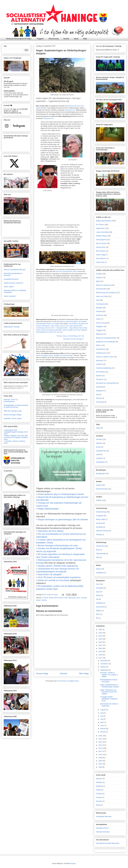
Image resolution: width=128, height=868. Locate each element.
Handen (99, 485)
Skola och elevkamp (103, 285)
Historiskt (99, 387)
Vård (98, 300)
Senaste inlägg (42, 674)
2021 (100, 645)
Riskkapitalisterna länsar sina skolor (109, 681)
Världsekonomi (101, 353)
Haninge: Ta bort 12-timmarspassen (11, 400)
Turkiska (99, 794)
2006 (100, 767)
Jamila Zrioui (100, 247)
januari (103, 732)
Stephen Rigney (102, 236)
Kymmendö (100, 607)
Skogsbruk (100, 391)
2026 (100, 630)
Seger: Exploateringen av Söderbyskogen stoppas (109, 686)
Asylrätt (99, 278)
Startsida (64, 674)
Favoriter (45, 598)
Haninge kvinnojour (103, 832)
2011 (100, 751)
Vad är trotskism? (10, 296)
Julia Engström (101, 240)
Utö (97, 599)
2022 (100, 642)
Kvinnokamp (100, 304)
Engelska (99, 786)
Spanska (99, 779)
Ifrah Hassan (100, 251)
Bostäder (99, 308)
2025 (100, 633)
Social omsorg (101, 323)
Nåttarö (99, 611)
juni (102, 716)
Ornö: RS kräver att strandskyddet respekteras (59, 577)
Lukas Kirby (100, 262)
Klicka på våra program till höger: (19, 39)
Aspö (98, 592)
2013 (100, 745)
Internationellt (101, 289)
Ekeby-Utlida (100, 519)
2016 (100, 736)
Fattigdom (100, 327)
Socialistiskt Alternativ (104, 816)
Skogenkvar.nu (70, 110)
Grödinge (99, 527)
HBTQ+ (99, 345)
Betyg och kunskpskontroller (106, 338)
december (104, 661)
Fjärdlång (99, 603)
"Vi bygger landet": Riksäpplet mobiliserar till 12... (109, 699)
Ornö (98, 584)
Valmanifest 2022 (11, 430)
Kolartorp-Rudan (102, 489)
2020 (100, 648)
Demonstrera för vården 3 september (109, 705)
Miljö (85, 39)
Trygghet (40, 39)
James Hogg (100, 255)
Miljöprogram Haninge (12, 327)
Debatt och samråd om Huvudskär (54, 580)
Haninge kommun (102, 828)
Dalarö (98, 569)
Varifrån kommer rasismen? (14, 283)
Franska (99, 797)
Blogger (73, 863)
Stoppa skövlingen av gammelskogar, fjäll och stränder (63, 520)
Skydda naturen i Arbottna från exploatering (58, 566)
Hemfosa (99, 523)
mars (102, 725)
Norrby (98, 447)
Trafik (98, 319)
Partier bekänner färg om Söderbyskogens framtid (61, 494)
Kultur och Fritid (102, 296)
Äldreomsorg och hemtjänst (106, 293)
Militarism (99, 334)
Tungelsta (99, 516)
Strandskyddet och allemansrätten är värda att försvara (16, 406)
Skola (76, 39)
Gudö (98, 454)
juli (102, 713)
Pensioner (100, 379)
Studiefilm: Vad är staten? (13, 418)
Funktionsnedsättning (104, 368)
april (102, 722)
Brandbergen (101, 474)
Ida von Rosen (101, 243)
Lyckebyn (99, 458)
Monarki (99, 398)
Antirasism (100, 315)
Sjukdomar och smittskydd (105, 342)
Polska (98, 790)
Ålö (97, 618)
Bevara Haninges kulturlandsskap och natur (58, 546)
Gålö (98, 557)
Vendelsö (99, 439)
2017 (100, 658)
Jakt (97, 394)
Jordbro (99, 500)
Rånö (98, 614)
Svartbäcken (100, 462)
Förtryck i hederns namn (105, 357)
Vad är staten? (9, 287)
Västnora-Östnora (102, 531)
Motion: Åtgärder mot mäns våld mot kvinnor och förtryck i (16, 437)
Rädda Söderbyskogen (48, 509)
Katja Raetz (100, 228)
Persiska (99, 801)
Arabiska (99, 782)
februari (103, 729)
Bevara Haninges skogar (13, 415)
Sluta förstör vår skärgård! (50, 574)
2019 (100, 652)
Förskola (99, 311)
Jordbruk (99, 364)
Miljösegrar (72, 598)
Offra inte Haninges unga (13, 411)
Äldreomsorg (54, 39)
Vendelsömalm (101, 451)
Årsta (98, 550)
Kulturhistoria (101, 349)
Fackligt (99, 274)
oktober (103, 667)
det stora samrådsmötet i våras (66, 271)
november (104, 664)
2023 (100, 639)
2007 (100, 764)
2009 (100, 758)
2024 (100, 636)
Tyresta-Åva (100, 546)
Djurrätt (99, 376)
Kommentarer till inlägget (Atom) (68, 681)
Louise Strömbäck (102, 232)
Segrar (38, 600)
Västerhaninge (101, 512)
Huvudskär (100, 588)
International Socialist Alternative (108, 843)
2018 (100, 655)
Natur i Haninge (82, 598)
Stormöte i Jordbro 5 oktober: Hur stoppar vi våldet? (109, 675)
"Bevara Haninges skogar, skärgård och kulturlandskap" (54, 355)
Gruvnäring (100, 402)
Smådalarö (100, 573)
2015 (100, 739)
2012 (100, 748)
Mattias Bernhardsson (56, 598)
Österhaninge (101, 554)
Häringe (99, 534)
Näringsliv (99, 361)
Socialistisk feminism (11, 279)
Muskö (98, 595)
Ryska (98, 805)
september (104, 670)
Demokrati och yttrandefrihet (106, 383)
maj (102, 719)
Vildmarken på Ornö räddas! (51, 531)
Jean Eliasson (101, 258)
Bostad (66, 39)
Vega (98, 428)
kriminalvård (100, 372)
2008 (100, 761)
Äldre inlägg (84, 674)
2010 (100, 755)
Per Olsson (100, 225)
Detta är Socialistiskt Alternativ (15, 270)
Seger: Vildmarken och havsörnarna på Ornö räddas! (108, 692)
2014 (100, 742)
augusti (103, 710)
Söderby (44, 600)
